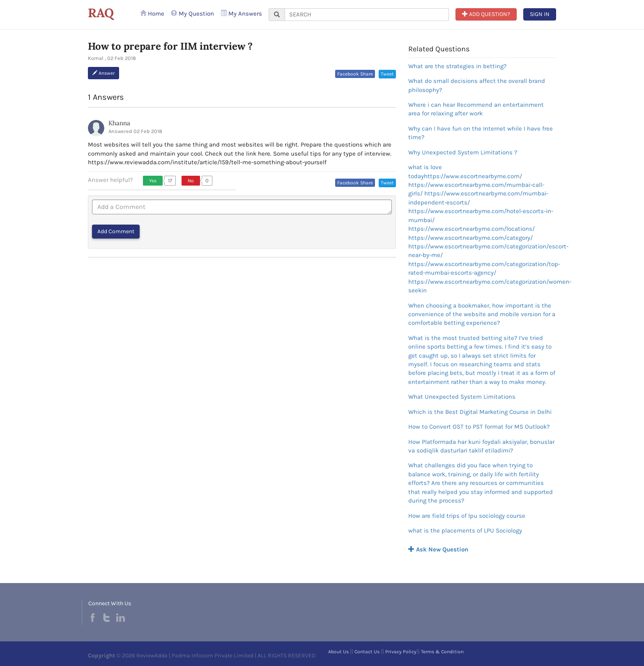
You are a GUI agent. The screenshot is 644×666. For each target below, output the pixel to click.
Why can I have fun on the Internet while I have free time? (481, 133)
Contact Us (367, 652)
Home (152, 14)
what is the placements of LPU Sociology (465, 531)
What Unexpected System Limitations (462, 397)
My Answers (241, 14)
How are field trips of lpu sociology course (467, 516)
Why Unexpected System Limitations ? (463, 152)
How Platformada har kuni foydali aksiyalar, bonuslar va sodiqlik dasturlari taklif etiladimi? (481, 446)
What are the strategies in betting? (457, 66)
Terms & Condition (442, 652)
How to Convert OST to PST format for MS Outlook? (479, 427)
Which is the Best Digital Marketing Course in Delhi (480, 412)
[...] (367, 15)
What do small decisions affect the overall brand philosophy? (477, 85)
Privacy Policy (401, 652)
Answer (103, 73)
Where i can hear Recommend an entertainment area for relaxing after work (476, 109)
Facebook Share (355, 74)
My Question (192, 14)
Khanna (119, 123)
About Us (338, 652)
